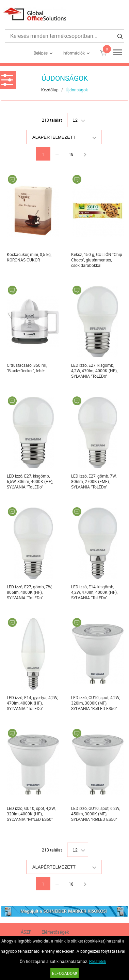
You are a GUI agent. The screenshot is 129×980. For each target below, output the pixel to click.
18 (71, 154)
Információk (74, 53)
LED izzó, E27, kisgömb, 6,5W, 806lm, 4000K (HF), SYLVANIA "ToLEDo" (30, 481)
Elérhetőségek (55, 932)
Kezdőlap (50, 90)
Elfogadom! (64, 973)
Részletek (98, 961)
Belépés (41, 53)
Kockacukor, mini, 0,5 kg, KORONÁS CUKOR (29, 257)
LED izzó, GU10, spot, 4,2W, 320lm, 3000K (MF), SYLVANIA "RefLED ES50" (95, 703)
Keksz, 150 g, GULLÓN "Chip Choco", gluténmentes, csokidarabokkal (97, 260)
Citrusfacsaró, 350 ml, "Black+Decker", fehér (27, 368)
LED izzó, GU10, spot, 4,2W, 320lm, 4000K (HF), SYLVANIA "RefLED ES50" (31, 814)
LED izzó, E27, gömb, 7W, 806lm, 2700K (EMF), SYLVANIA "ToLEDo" (94, 481)
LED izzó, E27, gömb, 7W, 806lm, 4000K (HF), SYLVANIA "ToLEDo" (29, 592)
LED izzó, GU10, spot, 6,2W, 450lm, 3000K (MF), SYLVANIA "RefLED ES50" (95, 814)
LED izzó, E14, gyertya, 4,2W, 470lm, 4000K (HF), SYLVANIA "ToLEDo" (32, 703)
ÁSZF (26, 932)
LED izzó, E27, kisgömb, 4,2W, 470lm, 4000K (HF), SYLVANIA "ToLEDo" (94, 371)
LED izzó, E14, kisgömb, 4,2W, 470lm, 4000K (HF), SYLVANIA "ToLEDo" (94, 592)
